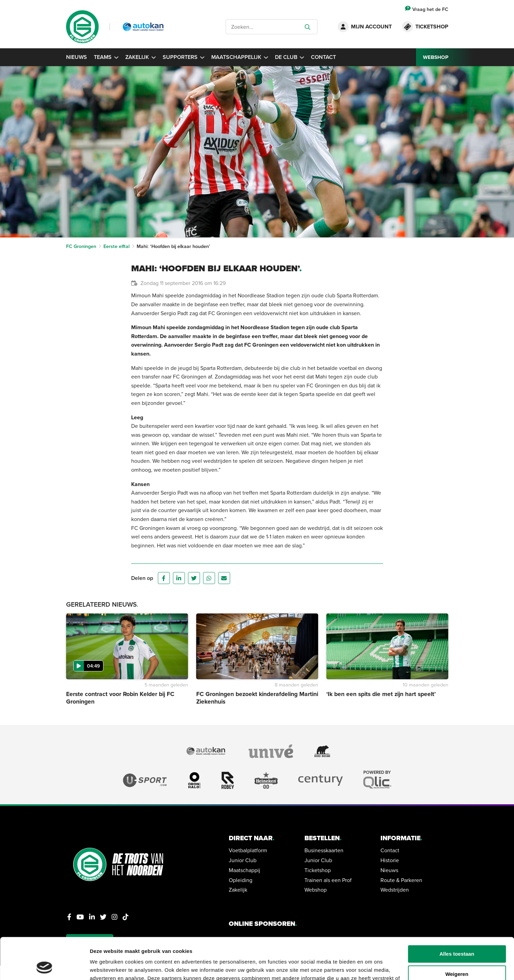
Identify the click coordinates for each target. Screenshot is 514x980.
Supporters (184, 57)
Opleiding (241, 880)
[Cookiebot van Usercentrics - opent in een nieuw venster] (44, 967)
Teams (106, 57)
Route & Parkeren (401, 880)
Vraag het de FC (427, 9)
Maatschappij (245, 870)
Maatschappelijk (240, 57)
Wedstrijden (395, 890)
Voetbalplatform (248, 850)
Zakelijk (141, 57)
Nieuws (77, 57)
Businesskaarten (324, 850)
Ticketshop (318, 870)
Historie (390, 860)
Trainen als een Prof (328, 880)
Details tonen (106, 966)
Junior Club (243, 860)
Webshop (316, 890)
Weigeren (457, 935)
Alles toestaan (457, 915)
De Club (290, 57)
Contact (323, 57)
